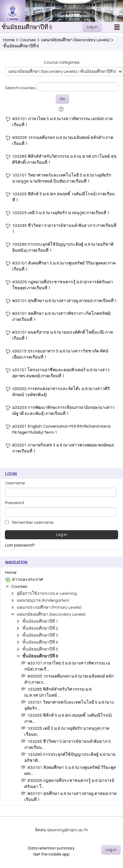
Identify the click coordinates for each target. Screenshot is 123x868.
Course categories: (62, 62)
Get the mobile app (51, 854)
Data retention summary (51, 848)
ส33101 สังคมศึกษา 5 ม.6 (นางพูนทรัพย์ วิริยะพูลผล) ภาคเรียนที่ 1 (64, 266)
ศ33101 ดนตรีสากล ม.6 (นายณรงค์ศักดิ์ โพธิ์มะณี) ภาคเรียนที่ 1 (63, 335)
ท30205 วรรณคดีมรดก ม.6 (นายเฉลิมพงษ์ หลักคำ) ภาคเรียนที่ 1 (63, 141)
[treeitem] (61, 573)
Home (11, 573)
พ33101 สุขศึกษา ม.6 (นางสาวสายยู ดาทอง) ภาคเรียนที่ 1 (65, 301)
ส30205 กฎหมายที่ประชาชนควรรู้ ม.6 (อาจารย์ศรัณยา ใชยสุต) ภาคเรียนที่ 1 (63, 285)
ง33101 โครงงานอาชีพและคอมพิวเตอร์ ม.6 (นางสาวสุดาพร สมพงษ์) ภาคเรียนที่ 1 (61, 373)
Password (14, 503)
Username (15, 483)
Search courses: (21, 88)
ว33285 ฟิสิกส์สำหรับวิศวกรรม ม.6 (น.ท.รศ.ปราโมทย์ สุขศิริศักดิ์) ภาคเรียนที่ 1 (64, 160)
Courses (19, 587)
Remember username (29, 522)
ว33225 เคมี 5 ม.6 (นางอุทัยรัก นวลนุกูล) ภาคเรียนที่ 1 (61, 213)
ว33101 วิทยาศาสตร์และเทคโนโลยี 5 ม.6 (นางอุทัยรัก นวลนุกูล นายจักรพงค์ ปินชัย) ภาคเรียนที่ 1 (62, 178)
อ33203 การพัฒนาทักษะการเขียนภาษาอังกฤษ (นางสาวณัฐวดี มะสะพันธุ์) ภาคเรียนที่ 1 (63, 411)
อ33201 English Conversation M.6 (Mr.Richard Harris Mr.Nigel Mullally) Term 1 (61, 429)
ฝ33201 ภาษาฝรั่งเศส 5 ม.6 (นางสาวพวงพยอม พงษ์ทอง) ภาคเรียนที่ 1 (63, 448)
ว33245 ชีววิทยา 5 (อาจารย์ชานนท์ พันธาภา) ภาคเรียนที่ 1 (64, 229)
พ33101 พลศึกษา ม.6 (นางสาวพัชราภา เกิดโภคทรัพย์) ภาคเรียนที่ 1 (61, 317)
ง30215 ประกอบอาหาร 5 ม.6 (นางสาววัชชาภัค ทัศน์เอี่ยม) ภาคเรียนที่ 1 (60, 354)
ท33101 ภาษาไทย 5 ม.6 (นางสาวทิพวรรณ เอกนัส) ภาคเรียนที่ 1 (62, 122)
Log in (92, 27)
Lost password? (20, 545)
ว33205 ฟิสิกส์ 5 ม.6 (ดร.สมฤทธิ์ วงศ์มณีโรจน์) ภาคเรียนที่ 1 (63, 197)
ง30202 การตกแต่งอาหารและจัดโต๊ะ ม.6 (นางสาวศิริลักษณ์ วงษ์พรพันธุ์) (61, 392)
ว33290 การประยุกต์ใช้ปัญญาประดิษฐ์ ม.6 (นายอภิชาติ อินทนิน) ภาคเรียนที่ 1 (63, 247)
